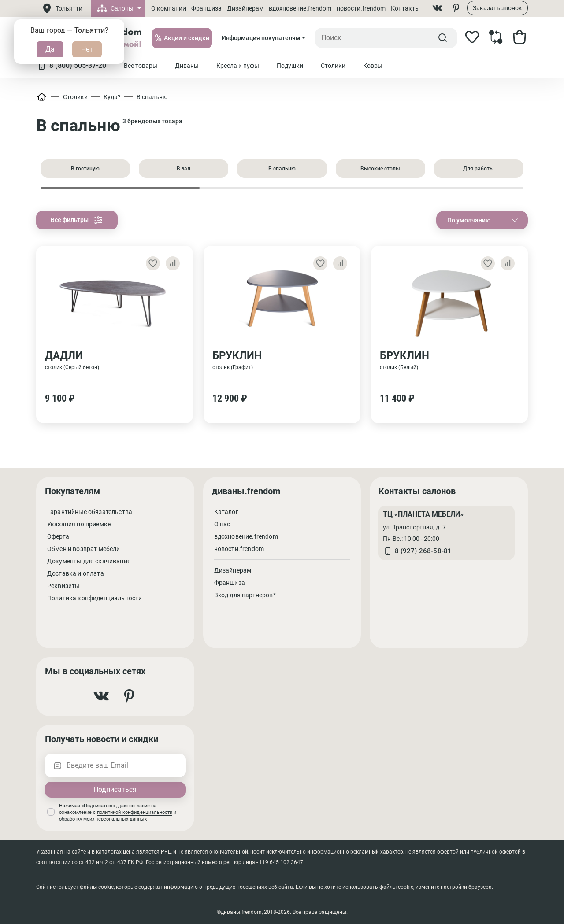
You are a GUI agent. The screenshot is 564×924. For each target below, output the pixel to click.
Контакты (405, 8)
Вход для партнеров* (245, 595)
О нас (222, 524)
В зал (184, 169)
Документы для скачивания (89, 561)
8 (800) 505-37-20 (71, 66)
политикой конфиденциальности (135, 812)
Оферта (58, 536)
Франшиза (206, 8)
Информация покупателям (261, 38)
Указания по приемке (79, 524)
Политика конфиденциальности (95, 598)
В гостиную (85, 169)
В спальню (152, 97)
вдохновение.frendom (300, 8)
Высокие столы (380, 169)
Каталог (226, 512)
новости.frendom (361, 8)
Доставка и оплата (76, 573)
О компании (169, 8)
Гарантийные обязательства (90, 512)
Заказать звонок (497, 8)
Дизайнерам (245, 8)
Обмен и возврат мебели (84, 549)
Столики (75, 97)
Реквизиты (63, 586)
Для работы (479, 169)
